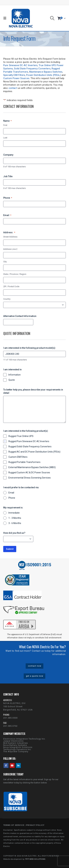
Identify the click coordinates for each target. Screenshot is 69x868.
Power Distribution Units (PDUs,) (43, 75)
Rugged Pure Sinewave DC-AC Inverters (29, 441)
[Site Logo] (21, 18)
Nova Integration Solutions (18, 747)
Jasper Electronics (13, 741)
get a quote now (35, 676)
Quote (12, 380)
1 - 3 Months (15, 518)
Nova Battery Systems (15, 745)
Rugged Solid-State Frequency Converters (30, 447)
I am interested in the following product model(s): (30, 348)
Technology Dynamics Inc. (17, 749)
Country (7, 299)
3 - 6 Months (15, 523)
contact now (35, 666)
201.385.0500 (10, 718)
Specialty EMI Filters (14, 75)
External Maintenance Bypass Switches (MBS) (32, 467)
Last (5, 138)
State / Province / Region (15, 274)
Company (8, 155)
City (5, 262)
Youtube (12, 766)
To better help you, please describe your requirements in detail (33, 391)
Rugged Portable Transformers (24, 462)
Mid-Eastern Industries (16, 743)
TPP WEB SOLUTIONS (35, 859)
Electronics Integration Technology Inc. (24, 739)
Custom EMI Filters (18, 457)
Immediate (14, 513)
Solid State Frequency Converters (32, 69)
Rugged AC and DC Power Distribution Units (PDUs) (34, 452)
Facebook (6, 766)
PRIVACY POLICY (35, 825)
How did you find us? (14, 533)
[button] (6, 18)
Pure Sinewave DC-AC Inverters (20, 65)
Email (7, 215)
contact (13, 88)
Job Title (8, 176)
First (5, 125)
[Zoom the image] (19, 619)
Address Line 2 (10, 249)
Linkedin (18, 766)
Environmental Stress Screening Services (30, 478)
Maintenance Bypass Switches (46, 72)
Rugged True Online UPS (21, 436)
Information (15, 375)
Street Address (10, 237)
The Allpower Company (16, 751)
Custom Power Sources (16, 78)
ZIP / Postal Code (11, 286)
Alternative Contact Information (20, 316)
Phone (8, 198)
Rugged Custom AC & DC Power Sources (29, 472)
